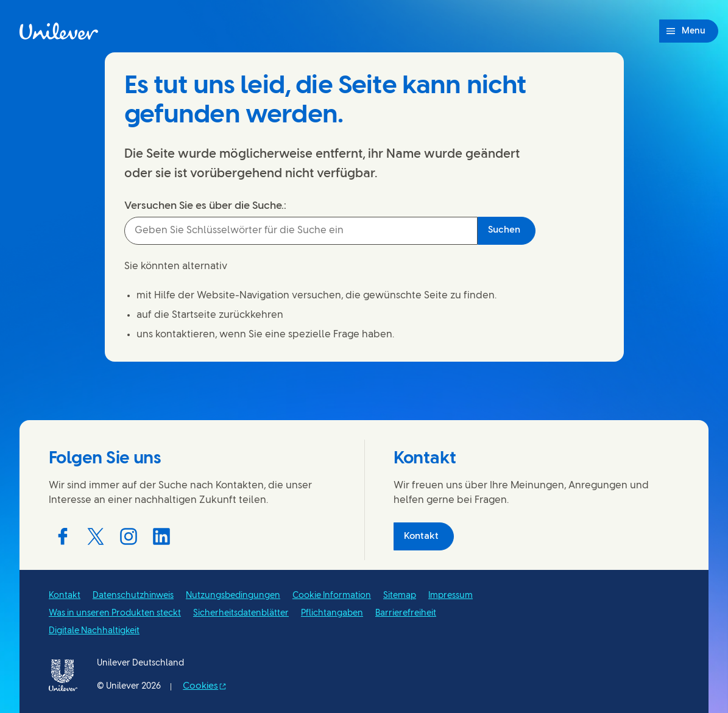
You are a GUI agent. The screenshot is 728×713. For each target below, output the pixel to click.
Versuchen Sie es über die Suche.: (205, 206)
